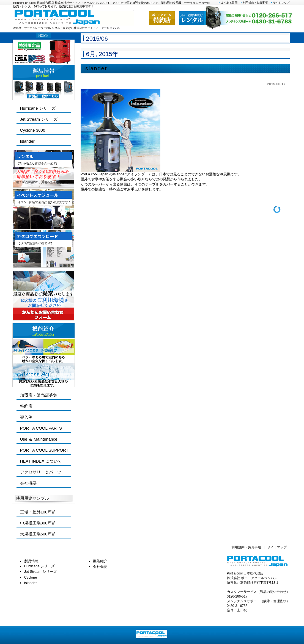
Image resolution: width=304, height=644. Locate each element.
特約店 (26, 406)
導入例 (26, 417)
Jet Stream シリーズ (39, 119)
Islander (95, 68)
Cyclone (31, 577)
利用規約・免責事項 (254, 3)
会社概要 (28, 483)
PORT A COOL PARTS (41, 428)
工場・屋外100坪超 (38, 512)
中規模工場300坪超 (38, 523)
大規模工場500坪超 (38, 534)
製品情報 (31, 561)
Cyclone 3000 (33, 130)
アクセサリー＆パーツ (41, 472)
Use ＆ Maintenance (39, 439)
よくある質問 (228, 3)
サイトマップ (280, 3)
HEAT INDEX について (41, 461)
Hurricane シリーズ (38, 108)
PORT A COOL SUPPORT (44, 450)
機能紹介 (100, 561)
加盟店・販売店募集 (39, 395)
